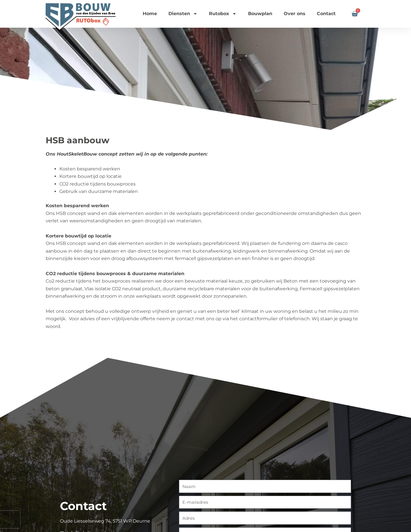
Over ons (295, 14)
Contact (326, 14)
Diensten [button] (183, 14)
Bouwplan (260, 14)
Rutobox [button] (223, 14)
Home (150, 14)
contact (185, 319)
